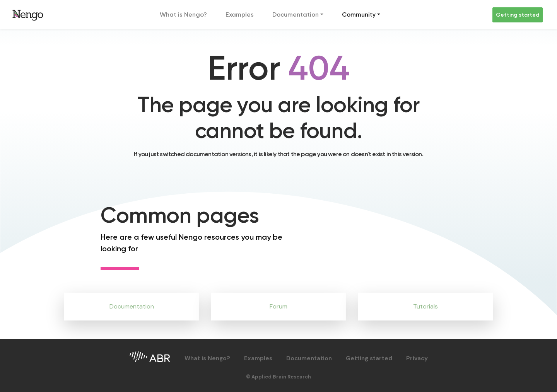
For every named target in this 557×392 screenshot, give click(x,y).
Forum (278, 306)
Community (359, 14)
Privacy (417, 358)
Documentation (296, 14)
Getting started (518, 15)
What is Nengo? (183, 14)
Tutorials (425, 306)
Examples (240, 14)
